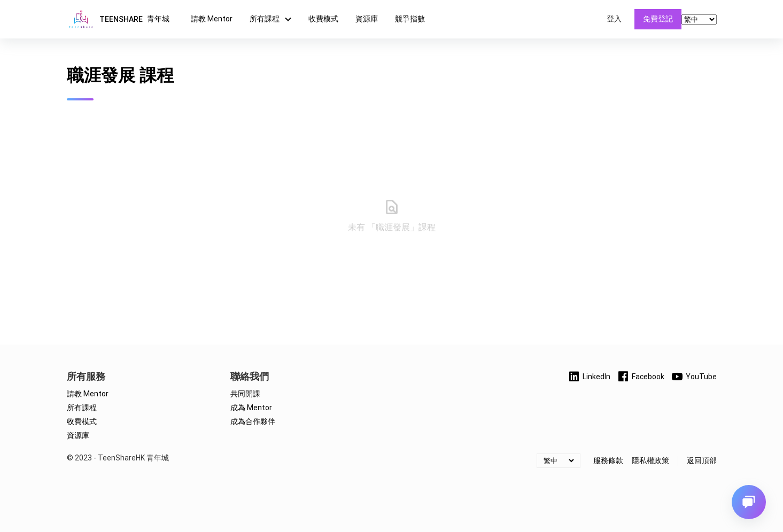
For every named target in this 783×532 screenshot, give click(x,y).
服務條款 (608, 460)
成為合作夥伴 (253, 421)
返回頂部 (702, 460)
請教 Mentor (212, 19)
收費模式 (323, 19)
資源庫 (367, 19)
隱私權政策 (650, 460)
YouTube (694, 377)
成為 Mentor (251, 408)
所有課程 (272, 19)
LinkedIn (589, 377)
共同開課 (245, 394)
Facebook (641, 377)
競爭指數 (410, 19)
